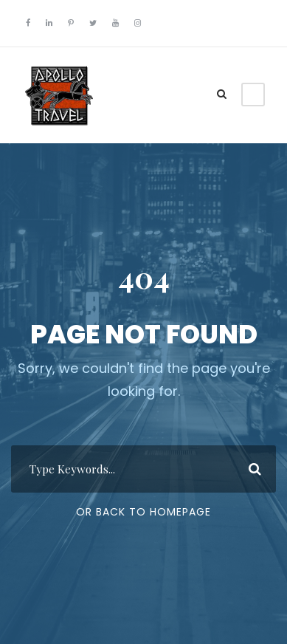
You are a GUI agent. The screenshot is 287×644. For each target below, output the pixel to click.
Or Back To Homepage (143, 512)
